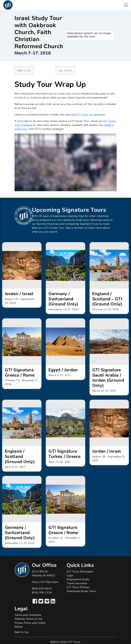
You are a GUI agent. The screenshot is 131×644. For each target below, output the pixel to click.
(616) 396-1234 (42, 592)
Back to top (22, 632)
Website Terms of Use (28, 619)
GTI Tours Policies (78, 587)
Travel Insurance (77, 583)
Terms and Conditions (28, 615)
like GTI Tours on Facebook (87, 115)
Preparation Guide (78, 579)
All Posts (65, 71)
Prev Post (24, 71)
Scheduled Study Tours (81, 591)
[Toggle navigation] (126, 5)
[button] (22, 275)
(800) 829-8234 (42, 589)
